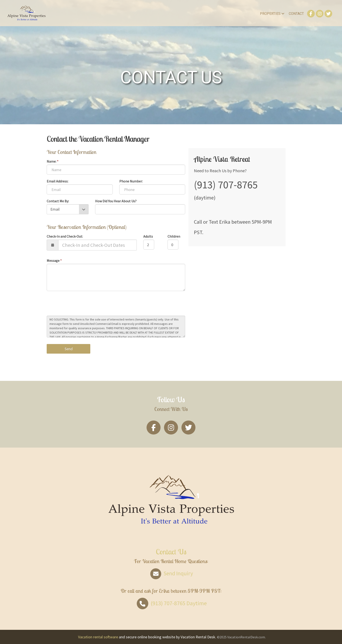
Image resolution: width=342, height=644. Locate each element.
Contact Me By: (58, 201)
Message (54, 261)
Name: (53, 161)
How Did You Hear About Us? (116, 201)
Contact (296, 14)
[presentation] (80, 304)
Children (174, 236)
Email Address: (57, 181)
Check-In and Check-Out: (65, 236)
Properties (272, 14)
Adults (148, 236)
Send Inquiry (171, 573)
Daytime (171, 603)
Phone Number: (131, 181)
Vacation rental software (98, 637)
